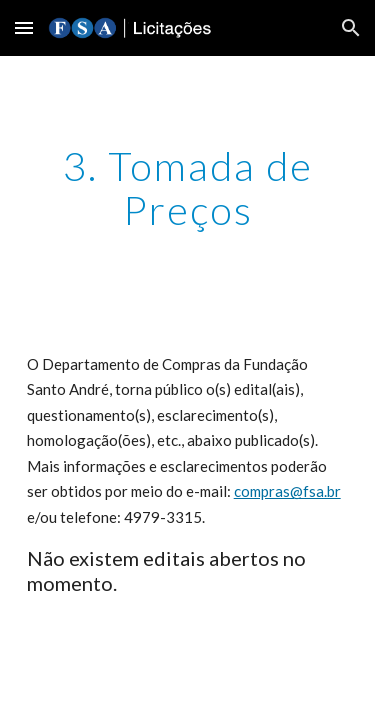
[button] (24, 27)
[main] (188, 188)
